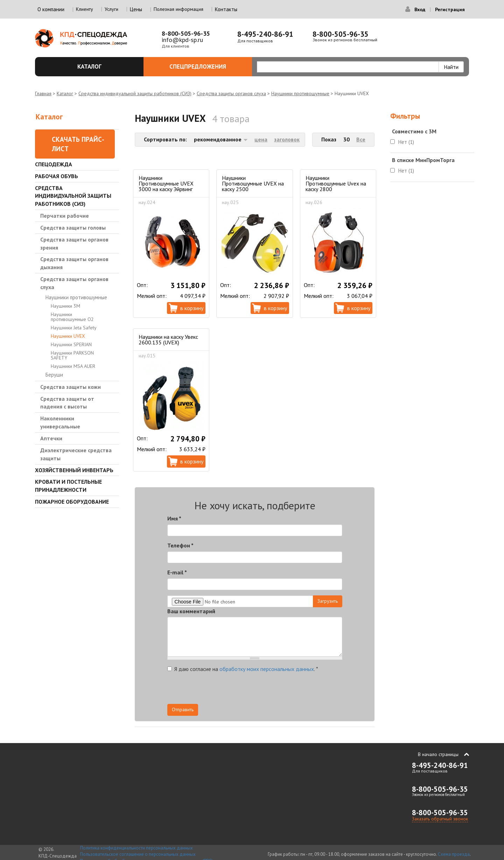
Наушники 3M (65, 306)
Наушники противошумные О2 (72, 317)
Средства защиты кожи (71, 387)
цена (261, 139)
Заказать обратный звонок (440, 819)
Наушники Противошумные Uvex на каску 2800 (336, 183)
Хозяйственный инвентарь (74, 470)
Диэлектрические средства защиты (76, 454)
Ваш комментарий (191, 611)
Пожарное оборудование (72, 502)
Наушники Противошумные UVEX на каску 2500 (253, 183)
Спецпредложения (207, 67)
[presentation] (279, 690)
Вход (420, 9)
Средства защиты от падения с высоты (67, 403)
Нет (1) (406, 142)
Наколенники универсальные (60, 422)
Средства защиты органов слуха (231, 93)
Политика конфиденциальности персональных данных (136, 848)
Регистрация (450, 9)
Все (361, 139)
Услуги (111, 9)
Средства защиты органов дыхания (74, 263)
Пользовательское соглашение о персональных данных (138, 854)
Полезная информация (178, 9)
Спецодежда (54, 164)
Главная (43, 93)
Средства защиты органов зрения (74, 243)
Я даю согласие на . (243, 669)
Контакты (226, 9)
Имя (174, 518)
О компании (51, 9)
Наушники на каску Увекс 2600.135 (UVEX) (168, 340)
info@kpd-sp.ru (182, 40)
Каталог (107, 67)
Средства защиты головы (73, 228)
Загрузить (328, 601)
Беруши (54, 375)
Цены (136, 9)
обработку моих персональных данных (267, 669)
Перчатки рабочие (65, 216)
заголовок (287, 139)
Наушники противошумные (300, 93)
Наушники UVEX (68, 336)
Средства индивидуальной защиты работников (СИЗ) (135, 93)
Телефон (180, 545)
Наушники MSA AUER (73, 366)
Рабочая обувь (57, 176)
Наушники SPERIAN (71, 344)
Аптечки (51, 438)
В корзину (192, 308)
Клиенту (85, 9)
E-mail (177, 572)
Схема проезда (454, 854)
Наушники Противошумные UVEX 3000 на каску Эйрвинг (166, 183)
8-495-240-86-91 (265, 34)
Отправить (183, 709)
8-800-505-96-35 (186, 33)
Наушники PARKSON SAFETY (72, 355)
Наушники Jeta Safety (74, 328)
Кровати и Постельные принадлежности (68, 486)
